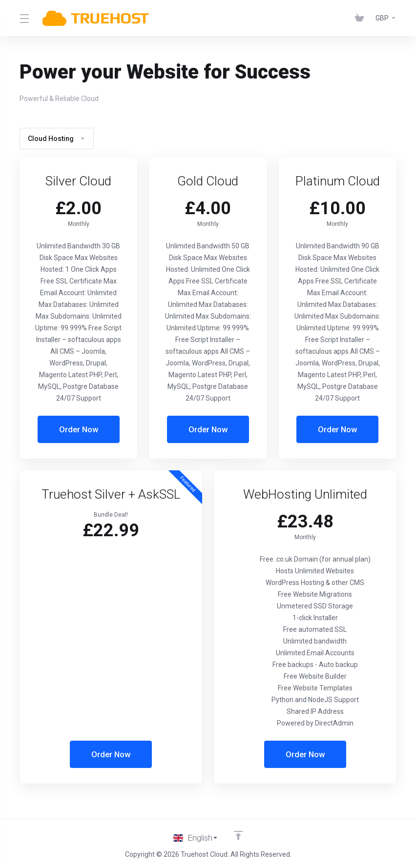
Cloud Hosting (57, 139)
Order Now (78, 429)
